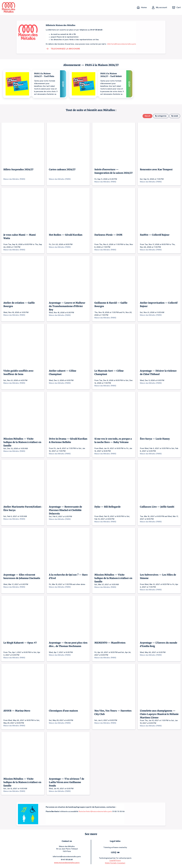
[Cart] (177, 7)
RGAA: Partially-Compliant (115, 863)
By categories (161, 116)
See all (148, 116)
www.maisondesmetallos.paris (67, 863)
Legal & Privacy (115, 860)
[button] (35, 84)
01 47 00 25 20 (67, 860)
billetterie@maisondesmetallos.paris (120, 44)
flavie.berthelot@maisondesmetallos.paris (93, 812)
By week (175, 116)
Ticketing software (111, 847)
